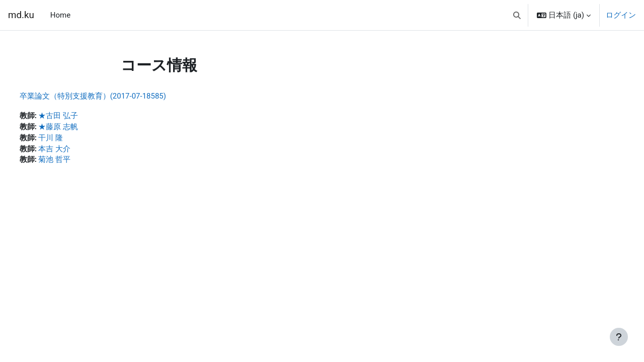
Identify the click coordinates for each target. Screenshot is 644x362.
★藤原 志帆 (77, 128)
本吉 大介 (73, 150)
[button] (517, 15)
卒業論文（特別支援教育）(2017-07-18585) (111, 96)
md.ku (21, 15)
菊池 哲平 (73, 161)
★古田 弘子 (77, 116)
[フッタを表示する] (619, 337)
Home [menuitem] (60, 15)
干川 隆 (70, 139)
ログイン (621, 15)
